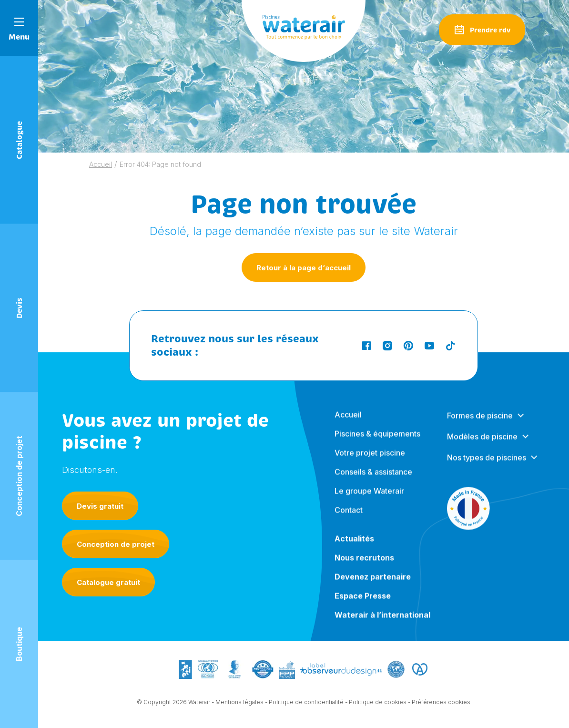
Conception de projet (116, 544)
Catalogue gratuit (108, 582)
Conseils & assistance (373, 478)
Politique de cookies (378, 702)
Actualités (354, 545)
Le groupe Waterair (369, 497)
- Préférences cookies (439, 702)
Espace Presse (363, 602)
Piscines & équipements (377, 440)
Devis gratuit (100, 506)
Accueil (101, 164)
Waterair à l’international (382, 621)
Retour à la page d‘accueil (304, 268)
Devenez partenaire (373, 583)
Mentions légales (239, 702)
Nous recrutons (364, 564)
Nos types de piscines (487, 464)
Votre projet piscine (370, 459)
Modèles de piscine (482, 443)
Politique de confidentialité (306, 702)
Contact (349, 516)
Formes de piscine (480, 422)
